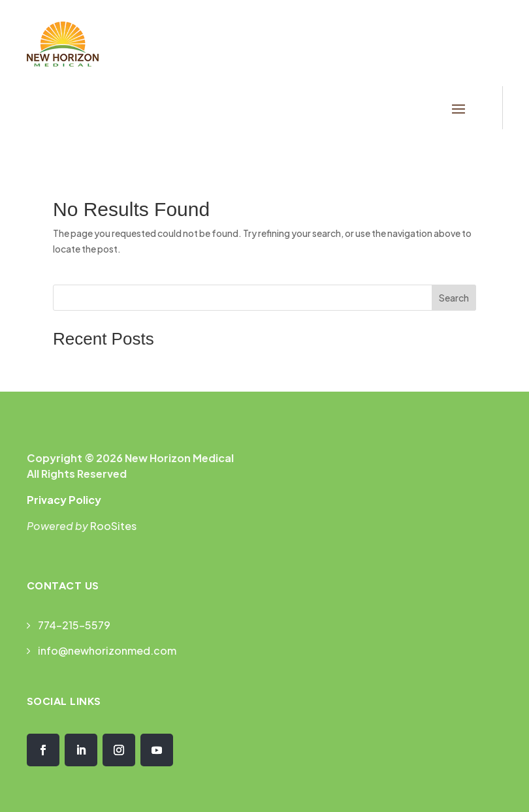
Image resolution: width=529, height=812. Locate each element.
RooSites (113, 526)
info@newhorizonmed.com (107, 650)
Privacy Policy (64, 500)
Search (454, 298)
